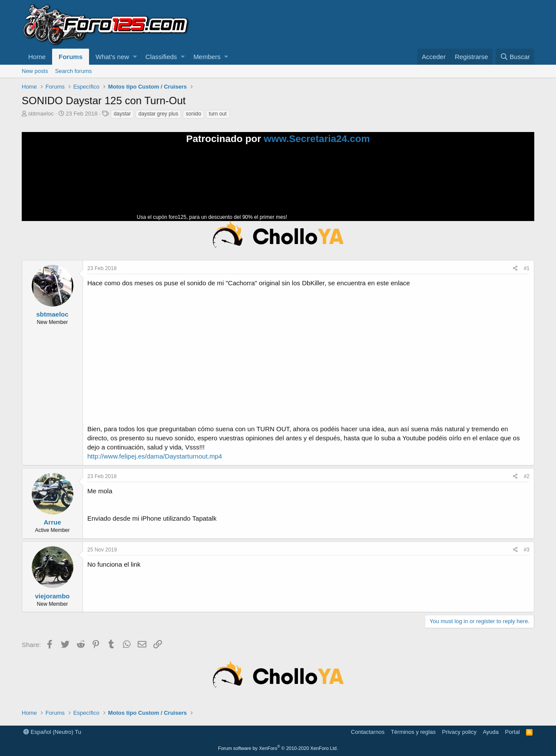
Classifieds (161, 57)
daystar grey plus (158, 114)
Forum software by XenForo (278, 748)
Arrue (52, 522)
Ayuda (491, 732)
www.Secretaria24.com (317, 139)
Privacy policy (459, 732)
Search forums (74, 71)
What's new (112, 57)
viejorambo (52, 596)
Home (37, 57)
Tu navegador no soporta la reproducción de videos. (354, 186)
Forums (71, 57)
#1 (527, 268)
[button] (135, 57)
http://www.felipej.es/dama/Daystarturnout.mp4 (155, 456)
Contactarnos (368, 732)
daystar (122, 114)
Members (207, 57)
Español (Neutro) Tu (52, 732)
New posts (35, 71)
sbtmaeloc (41, 114)
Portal (513, 732)
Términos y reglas (413, 732)
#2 (527, 476)
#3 (527, 550)
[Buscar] (515, 57)
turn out (218, 114)
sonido (194, 114)
